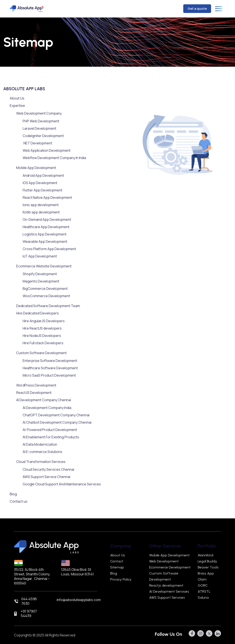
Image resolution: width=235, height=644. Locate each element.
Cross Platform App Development (49, 249)
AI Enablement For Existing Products (51, 437)
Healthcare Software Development (50, 368)
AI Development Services (169, 591)
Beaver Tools (208, 567)
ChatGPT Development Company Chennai (56, 415)
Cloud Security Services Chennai (48, 469)
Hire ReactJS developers (42, 328)
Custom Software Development (41, 353)
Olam (202, 579)
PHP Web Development (41, 121)
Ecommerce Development (170, 567)
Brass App (206, 573)
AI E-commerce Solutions (42, 452)
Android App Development (43, 175)
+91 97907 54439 (29, 614)
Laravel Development (39, 128)
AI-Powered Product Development (50, 430)
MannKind (205, 555)
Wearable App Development (45, 241)
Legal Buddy (207, 561)
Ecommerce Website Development (44, 266)
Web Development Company (39, 113)
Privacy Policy (121, 579)
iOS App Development (40, 183)
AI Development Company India (47, 408)
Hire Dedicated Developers (38, 313)
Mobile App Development (36, 168)
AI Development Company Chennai (44, 400)
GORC (203, 585)
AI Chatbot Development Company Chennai (57, 422)
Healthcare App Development (46, 227)
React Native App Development (47, 197)
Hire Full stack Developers (43, 343)
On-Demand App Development (47, 219)
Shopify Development (40, 274)
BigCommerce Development (45, 289)
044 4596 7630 (29, 601)
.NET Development (37, 143)
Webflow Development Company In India (54, 158)
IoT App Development (40, 256)
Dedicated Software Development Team (48, 306)
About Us (17, 98)
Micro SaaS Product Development (49, 375)
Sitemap (117, 567)
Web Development (164, 561)
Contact (117, 561)
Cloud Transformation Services (41, 462)
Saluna (203, 597)
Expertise (17, 106)
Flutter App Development (42, 190)
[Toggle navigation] (220, 9)
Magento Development (41, 281)
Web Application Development (47, 150)
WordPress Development (36, 385)
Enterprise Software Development (50, 361)
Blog (13, 494)
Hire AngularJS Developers (44, 321)
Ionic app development (41, 205)
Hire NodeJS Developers (42, 336)
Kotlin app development (41, 212)
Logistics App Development (45, 234)
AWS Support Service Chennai (46, 477)
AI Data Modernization (40, 444)
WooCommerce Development (46, 296)
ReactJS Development (34, 393)
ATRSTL (204, 591)
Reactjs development (166, 585)
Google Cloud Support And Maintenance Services (62, 484)
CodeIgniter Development (43, 136)
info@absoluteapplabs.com (79, 600)
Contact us (19, 501)
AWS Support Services (167, 597)
